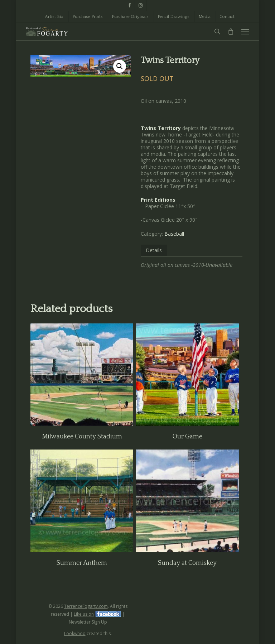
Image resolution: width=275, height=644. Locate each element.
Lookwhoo (75, 633)
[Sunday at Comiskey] (187, 501)
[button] (245, 32)
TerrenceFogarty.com (86, 606)
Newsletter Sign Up (88, 622)
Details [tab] (154, 250)
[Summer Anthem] (82, 501)
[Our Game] (187, 375)
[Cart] (231, 32)
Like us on (84, 614)
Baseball (174, 234)
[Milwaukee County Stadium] (82, 375)
